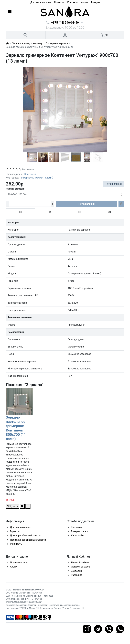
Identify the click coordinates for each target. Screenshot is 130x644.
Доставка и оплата (41, 2)
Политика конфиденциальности (28, 540)
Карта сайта (78, 536)
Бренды (95, 2)
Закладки (76, 571)
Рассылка (77, 575)
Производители (19, 563)
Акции (85, 2)
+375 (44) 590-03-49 (65, 23)
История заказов (81, 567)
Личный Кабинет (80, 563)
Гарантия (59, 2)
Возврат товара (80, 531)
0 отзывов (28, 169)
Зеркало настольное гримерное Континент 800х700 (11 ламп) (16, 428)
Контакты (73, 2)
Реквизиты (16, 544)
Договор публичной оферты (26, 536)
